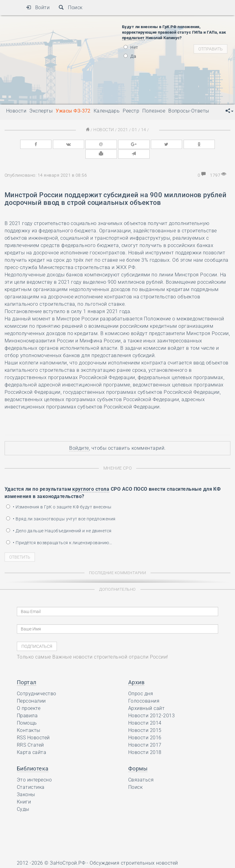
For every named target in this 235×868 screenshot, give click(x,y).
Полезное (154, 111)
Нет (131, 47)
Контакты (29, 719)
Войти (38, 7)
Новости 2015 (145, 719)
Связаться (141, 768)
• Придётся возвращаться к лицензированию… (59, 531)
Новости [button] (16, 111)
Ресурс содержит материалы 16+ (56, 861)
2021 (123, 129)
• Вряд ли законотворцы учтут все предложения (61, 508)
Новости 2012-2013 (151, 704)
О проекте (29, 697)
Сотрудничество (37, 682)
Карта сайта (32, 741)
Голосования (144, 690)
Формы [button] (138, 757)
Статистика (31, 776)
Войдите (79, 437)
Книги (24, 790)
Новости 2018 (145, 741)
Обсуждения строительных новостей (134, 852)
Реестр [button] (131, 111)
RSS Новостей (33, 726)
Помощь (27, 712)
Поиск (71, 7)
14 (142, 129)
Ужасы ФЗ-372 (73, 111)
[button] (229, 111)
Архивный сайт (146, 697)
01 (134, 129)
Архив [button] (136, 671)
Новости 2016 (145, 726)
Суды (23, 798)
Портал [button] (27, 671)
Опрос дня (141, 682)
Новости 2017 (145, 734)
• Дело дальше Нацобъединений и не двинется (59, 519)
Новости (105, 129)
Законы (26, 783)
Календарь (107, 111)
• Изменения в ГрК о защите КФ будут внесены (59, 496)
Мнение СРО (118, 457)
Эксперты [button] (41, 111)
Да (130, 56)
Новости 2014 (145, 712)
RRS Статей (30, 734)
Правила (27, 704)
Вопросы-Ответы (189, 111)
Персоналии (31, 690)
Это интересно (34, 768)
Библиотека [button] (33, 757)
